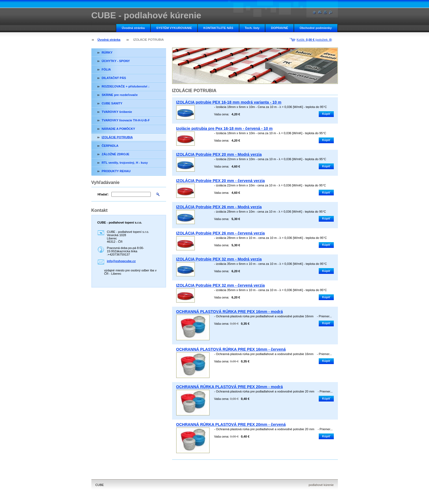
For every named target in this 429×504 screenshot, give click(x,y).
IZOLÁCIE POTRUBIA (117, 137)
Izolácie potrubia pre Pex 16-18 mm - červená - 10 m (224, 128)
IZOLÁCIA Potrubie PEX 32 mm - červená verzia (221, 285)
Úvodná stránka (133, 28)
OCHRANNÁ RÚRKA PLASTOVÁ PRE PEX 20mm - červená (231, 424)
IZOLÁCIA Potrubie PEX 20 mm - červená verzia (221, 181)
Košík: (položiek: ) (314, 40)
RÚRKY (107, 52)
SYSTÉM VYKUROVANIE (174, 28)
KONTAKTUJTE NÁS (218, 28)
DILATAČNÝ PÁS (114, 78)
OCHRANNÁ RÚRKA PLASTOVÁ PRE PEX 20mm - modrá (230, 387)
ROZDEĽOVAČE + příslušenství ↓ (126, 86)
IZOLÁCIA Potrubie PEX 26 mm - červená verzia (221, 233)
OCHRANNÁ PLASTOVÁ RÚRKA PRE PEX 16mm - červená (231, 349)
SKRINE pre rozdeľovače (120, 95)
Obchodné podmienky (316, 28)
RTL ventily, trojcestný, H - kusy (125, 163)
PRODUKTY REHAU (116, 171)
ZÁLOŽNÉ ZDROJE (116, 154)
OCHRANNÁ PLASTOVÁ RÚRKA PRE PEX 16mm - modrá (230, 312)
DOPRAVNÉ (279, 28)
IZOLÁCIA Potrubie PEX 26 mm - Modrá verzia (219, 207)
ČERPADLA (110, 146)
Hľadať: (103, 194)
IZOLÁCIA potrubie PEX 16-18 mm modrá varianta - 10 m (229, 102)
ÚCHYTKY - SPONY (116, 61)
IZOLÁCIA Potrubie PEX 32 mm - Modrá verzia (219, 259)
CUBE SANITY (112, 103)
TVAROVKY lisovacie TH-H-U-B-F (126, 120)
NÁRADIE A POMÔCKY (118, 129)
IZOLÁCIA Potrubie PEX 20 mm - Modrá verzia (219, 154)
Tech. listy (252, 28)
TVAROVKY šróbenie (117, 112)
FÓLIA (106, 69)
